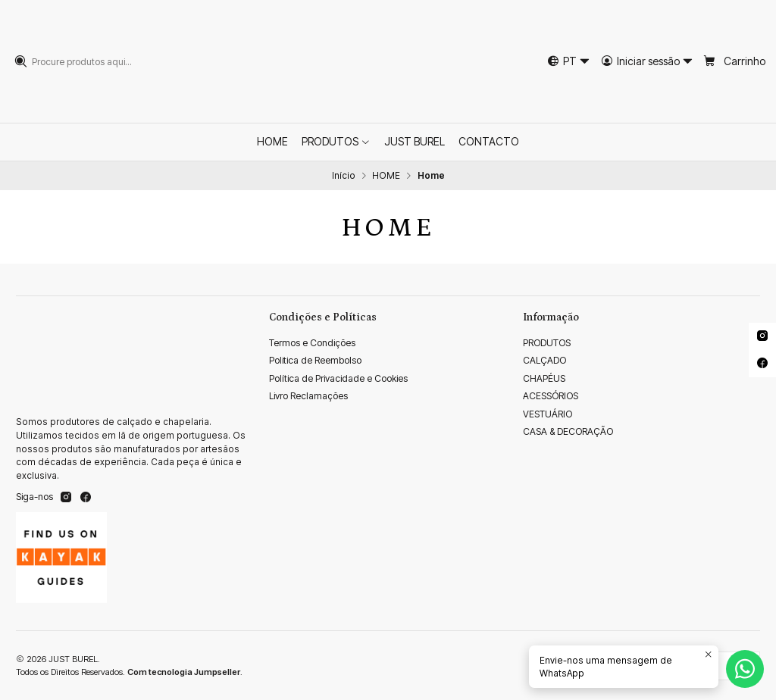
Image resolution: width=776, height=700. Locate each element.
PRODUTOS (547, 343)
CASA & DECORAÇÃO (568, 431)
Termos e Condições (312, 343)
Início (344, 176)
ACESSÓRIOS (551, 396)
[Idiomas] (568, 61)
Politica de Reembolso (315, 360)
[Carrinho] (735, 61)
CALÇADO (544, 360)
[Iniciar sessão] (648, 61)
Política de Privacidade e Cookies (338, 378)
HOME (386, 176)
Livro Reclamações (308, 396)
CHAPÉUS (544, 378)
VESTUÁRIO (548, 414)
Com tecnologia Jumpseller (184, 672)
